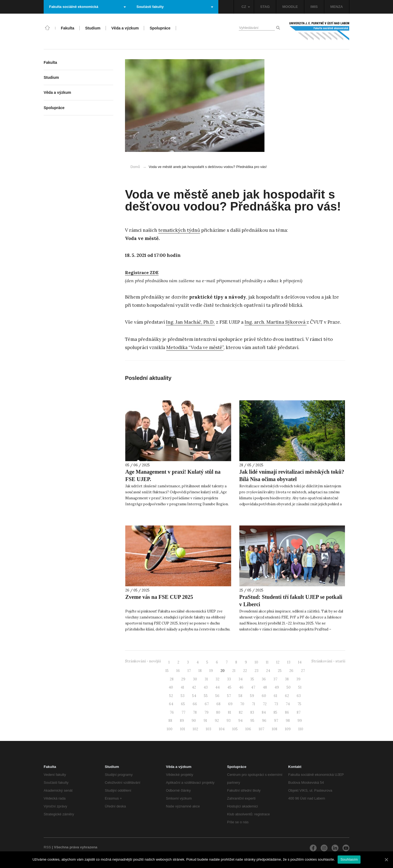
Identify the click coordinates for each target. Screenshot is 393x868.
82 (241, 712)
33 (229, 679)
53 (183, 696)
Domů (135, 167)
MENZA (337, 7)
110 (301, 729)
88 (170, 721)
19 (211, 671)
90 (194, 721)
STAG (265, 7)
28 (172, 679)
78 (195, 712)
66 (195, 704)
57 (229, 696)
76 (172, 712)
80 (218, 712)
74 (288, 704)
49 (277, 687)
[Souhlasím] (386, 860)
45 (229, 687)
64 (171, 704)
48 (265, 687)
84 (264, 712)
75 (299, 704)
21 (234, 671)
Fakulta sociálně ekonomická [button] (87, 7)
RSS (47, 847)
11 (267, 662)
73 (276, 704)
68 (218, 704)
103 (209, 729)
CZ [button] (246, 7)
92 (217, 721)
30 (195, 679)
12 (278, 662)
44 (218, 687)
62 (287, 696)
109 (288, 729)
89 (182, 721)
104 (222, 729)
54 (194, 696)
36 (264, 679)
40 (171, 687)
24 (268, 671)
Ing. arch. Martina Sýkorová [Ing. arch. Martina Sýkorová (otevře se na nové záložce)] (276, 322)
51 (300, 687)
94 (240, 721)
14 (300, 662)
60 (264, 696)
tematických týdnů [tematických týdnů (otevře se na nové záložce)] (179, 230)
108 (275, 729)
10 (256, 662)
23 (257, 671)
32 (218, 679)
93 (229, 721)
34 (241, 679)
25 (280, 671)
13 (289, 662)
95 (252, 721)
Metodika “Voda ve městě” (195, 347)
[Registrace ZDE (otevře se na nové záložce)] (142, 273)
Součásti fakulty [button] (175, 7)
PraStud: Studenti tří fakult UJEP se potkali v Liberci (291, 601)
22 (245, 671)
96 (264, 721)
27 (303, 671)
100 (170, 729)
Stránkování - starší (328, 661)
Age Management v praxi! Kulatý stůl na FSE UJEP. (173, 475)
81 (230, 712)
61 (276, 696)
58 (240, 696)
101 (183, 729)
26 (291, 671)
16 (178, 671)
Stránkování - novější (143, 661)
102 (195, 729)
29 (183, 679)
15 (167, 671)
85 (275, 712)
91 (205, 721)
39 (298, 679)
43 (206, 687)
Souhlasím (349, 859)
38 (287, 679)
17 (189, 671)
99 (300, 721)
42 (194, 687)
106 (248, 729)
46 (241, 687)
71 (254, 704)
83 (252, 712)
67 (207, 704)
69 (230, 704)
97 (276, 721)
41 (182, 687)
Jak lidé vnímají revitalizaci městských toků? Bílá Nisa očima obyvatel (292, 475)
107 (261, 729)
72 (265, 704)
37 (275, 679)
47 (253, 687)
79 (206, 712)
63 (299, 696)
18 (200, 671)
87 (299, 712)
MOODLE (290, 7)
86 (287, 712)
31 (206, 679)
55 (206, 696)
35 (252, 679)
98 (288, 721)
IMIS (314, 7)
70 (242, 704)
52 (171, 696)
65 (183, 704)
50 (289, 687)
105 (235, 729)
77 (183, 712)
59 (252, 696)
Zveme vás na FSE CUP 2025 (159, 597)
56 (217, 696)
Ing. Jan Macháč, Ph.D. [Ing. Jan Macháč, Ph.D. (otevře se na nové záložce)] (190, 322)
